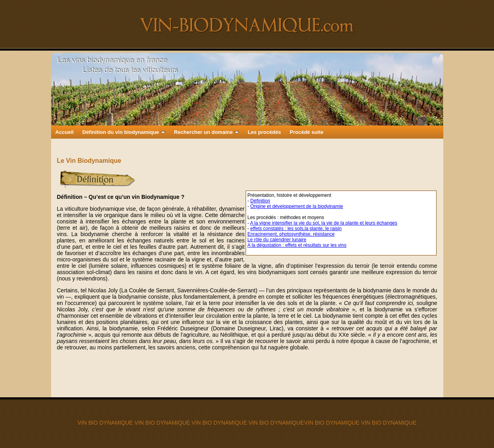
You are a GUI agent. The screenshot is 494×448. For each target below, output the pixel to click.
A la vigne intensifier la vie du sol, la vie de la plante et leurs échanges (324, 223)
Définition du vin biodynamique (124, 132)
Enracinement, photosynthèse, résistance (291, 234)
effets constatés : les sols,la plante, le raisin (296, 229)
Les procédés (264, 132)
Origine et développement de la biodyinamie (297, 206)
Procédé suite (306, 132)
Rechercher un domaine (206, 132)
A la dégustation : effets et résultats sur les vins (297, 245)
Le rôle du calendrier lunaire (277, 240)
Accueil (65, 132)
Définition (260, 201)
